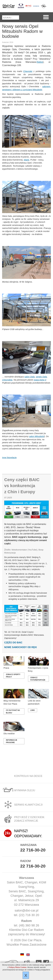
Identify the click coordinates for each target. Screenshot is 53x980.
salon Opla (30, 377)
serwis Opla (41, 377)
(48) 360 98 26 (29, 925)
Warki (26, 160)
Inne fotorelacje (9, 457)
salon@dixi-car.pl (27, 910)
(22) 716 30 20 (29, 915)
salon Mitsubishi (37, 436)
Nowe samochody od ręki (20, 647)
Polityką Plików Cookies (18, 967)
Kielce (40, 62)
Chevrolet (28, 71)
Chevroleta (7, 380)
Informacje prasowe (12, 741)
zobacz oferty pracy (13, 676)
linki (33, 710)
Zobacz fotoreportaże (38, 679)
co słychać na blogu (13, 711)
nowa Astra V (40, 380)
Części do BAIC (13, 642)
